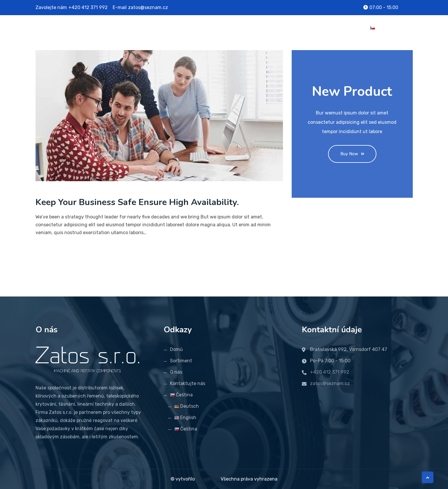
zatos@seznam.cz (148, 7)
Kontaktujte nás (342, 28)
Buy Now (352, 154)
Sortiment (281, 28)
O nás (308, 28)
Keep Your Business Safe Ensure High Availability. (137, 202)
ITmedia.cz (208, 479)
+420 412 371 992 (88, 7)
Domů (253, 28)
